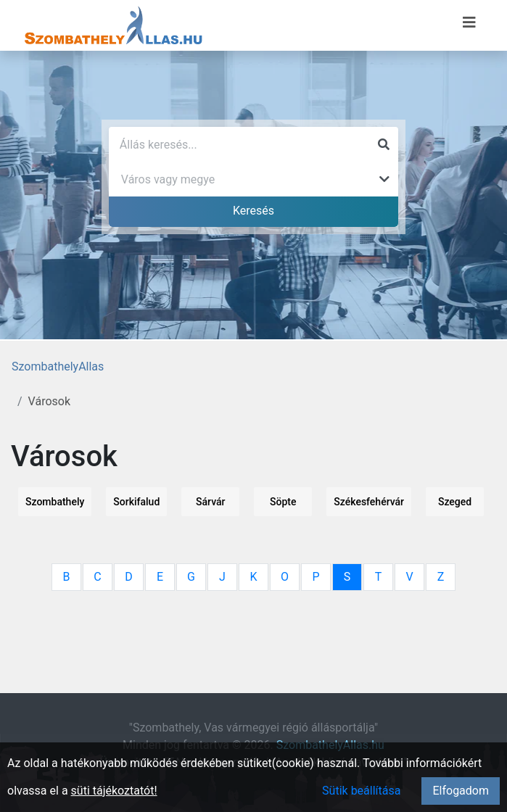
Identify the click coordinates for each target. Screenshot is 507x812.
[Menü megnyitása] (469, 22)
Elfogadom (461, 791)
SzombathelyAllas (58, 366)
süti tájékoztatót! (114, 791)
